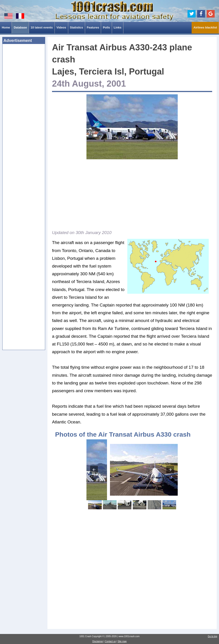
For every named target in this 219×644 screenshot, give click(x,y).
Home (6, 27)
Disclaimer (98, 641)
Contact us (110, 641)
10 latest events (42, 27)
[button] (94, 470)
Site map (122, 641)
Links (117, 27)
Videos (61, 27)
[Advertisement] (24, 117)
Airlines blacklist (205, 27)
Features (93, 27)
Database (20, 27)
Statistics (76, 27)
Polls (106, 27)
